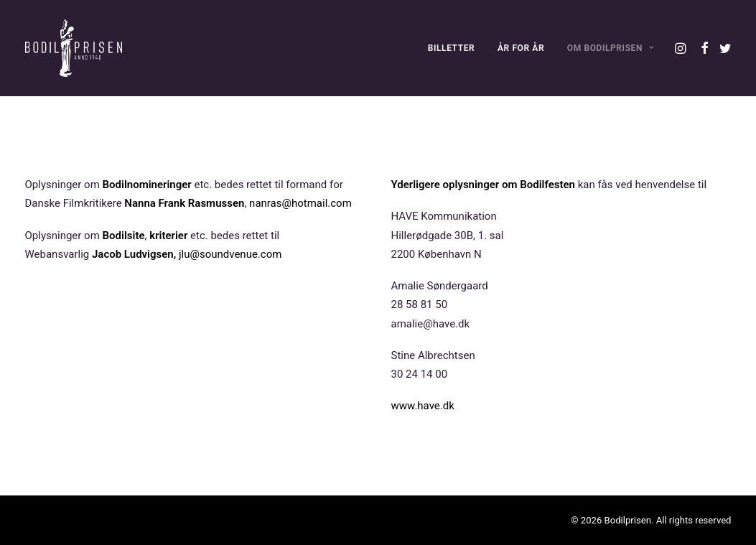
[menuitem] (452, 48)
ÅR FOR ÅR (521, 48)
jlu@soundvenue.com (230, 254)
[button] (682, 48)
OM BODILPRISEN (611, 48)
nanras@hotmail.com (300, 203)
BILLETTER (452, 48)
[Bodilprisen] (74, 48)
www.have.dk (423, 406)
